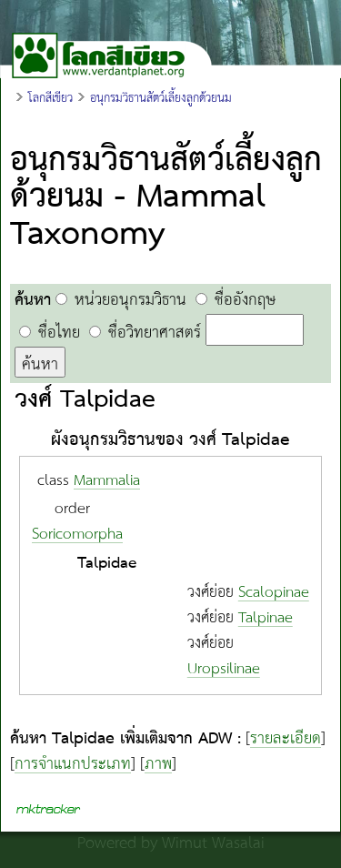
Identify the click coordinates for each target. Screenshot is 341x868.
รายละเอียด (286, 739)
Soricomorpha (77, 535)
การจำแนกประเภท (73, 764)
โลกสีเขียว (50, 98)
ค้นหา (40, 363)
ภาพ (158, 764)
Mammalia (107, 481)
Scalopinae (274, 593)
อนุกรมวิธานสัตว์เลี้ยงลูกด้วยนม (161, 98)
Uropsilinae (224, 669)
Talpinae (266, 618)
